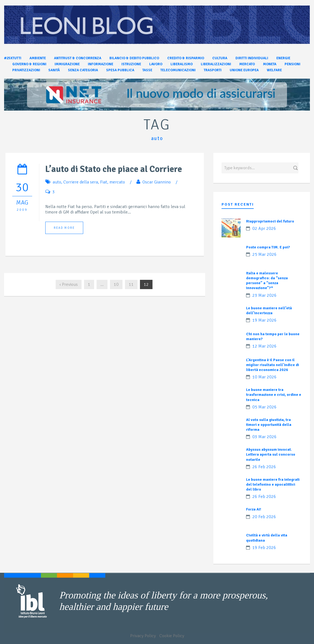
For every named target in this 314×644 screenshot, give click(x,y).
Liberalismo (182, 64)
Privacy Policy (143, 636)
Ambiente (38, 58)
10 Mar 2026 (264, 377)
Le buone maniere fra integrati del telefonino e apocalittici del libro (273, 484)
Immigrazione (67, 64)
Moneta (270, 64)
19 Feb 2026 (264, 548)
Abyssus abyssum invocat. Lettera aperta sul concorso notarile (271, 454)
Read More (64, 228)
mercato (117, 182)
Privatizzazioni (26, 70)
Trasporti (213, 70)
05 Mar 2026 (264, 407)
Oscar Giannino (157, 182)
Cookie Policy (172, 636)
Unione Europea (244, 70)
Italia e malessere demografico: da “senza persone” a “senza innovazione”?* (267, 281)
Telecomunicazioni (178, 70)
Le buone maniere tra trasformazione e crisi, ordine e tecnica (274, 395)
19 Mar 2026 (264, 320)
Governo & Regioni (29, 64)
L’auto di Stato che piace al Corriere (114, 169)
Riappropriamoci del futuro (270, 221)
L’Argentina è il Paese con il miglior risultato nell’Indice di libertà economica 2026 (273, 365)
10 (116, 284)
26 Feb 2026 (264, 467)
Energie (283, 58)
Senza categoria (83, 70)
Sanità (54, 70)
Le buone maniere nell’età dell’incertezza (269, 311)
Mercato (247, 64)
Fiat (104, 182)
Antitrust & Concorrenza (78, 58)
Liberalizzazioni (216, 64)
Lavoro (156, 64)
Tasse (147, 70)
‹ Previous (69, 284)
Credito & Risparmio (186, 58)
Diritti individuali (252, 58)
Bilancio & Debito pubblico (134, 58)
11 (131, 284)
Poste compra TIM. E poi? (268, 247)
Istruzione (131, 64)
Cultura (220, 58)
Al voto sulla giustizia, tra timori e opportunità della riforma (269, 425)
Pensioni (292, 64)
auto (57, 182)
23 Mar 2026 (264, 295)
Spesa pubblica (120, 70)
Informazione (101, 64)
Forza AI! (254, 509)
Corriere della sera (81, 182)
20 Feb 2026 (264, 517)
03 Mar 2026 (264, 437)
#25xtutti (13, 58)
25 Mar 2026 (264, 254)
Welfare (274, 70)
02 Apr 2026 (264, 228)
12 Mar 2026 (264, 346)
